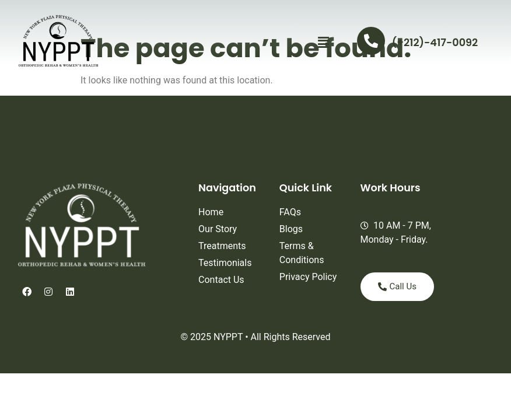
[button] (323, 43)
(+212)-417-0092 (435, 43)
